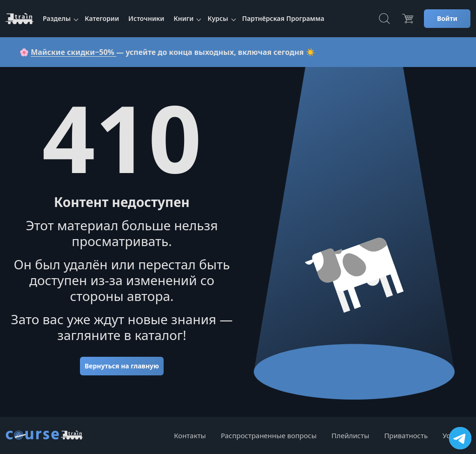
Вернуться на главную (122, 366)
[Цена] (408, 19)
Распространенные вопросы (269, 435)
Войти (447, 18)
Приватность (406, 435)
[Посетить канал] (460, 438)
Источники (146, 18)
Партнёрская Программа (283, 18)
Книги (183, 18)
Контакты (190, 435)
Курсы (218, 18)
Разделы (57, 18)
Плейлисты (350, 435)
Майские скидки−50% (73, 52)
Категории (102, 18)
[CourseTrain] (20, 19)
